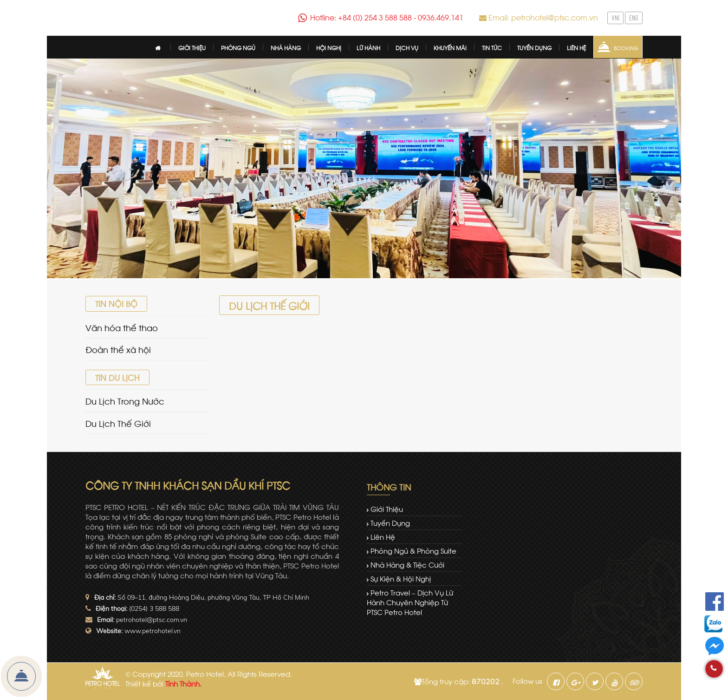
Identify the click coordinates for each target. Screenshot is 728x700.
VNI (615, 18)
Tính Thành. (183, 683)
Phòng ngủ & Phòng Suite (413, 550)
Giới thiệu (387, 509)
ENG (634, 18)
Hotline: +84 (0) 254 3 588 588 (361, 17)
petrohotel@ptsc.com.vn (152, 620)
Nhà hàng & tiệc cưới (407, 564)
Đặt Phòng (21, 676)
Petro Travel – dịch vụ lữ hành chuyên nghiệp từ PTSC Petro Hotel (410, 602)
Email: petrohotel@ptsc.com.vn (543, 17)
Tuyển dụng (390, 523)
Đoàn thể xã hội (118, 349)
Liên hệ (383, 536)
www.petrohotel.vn (153, 631)
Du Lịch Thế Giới (118, 423)
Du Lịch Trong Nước (125, 401)
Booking (626, 48)
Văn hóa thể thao (122, 327)
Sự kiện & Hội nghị (401, 578)
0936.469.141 (441, 17)
